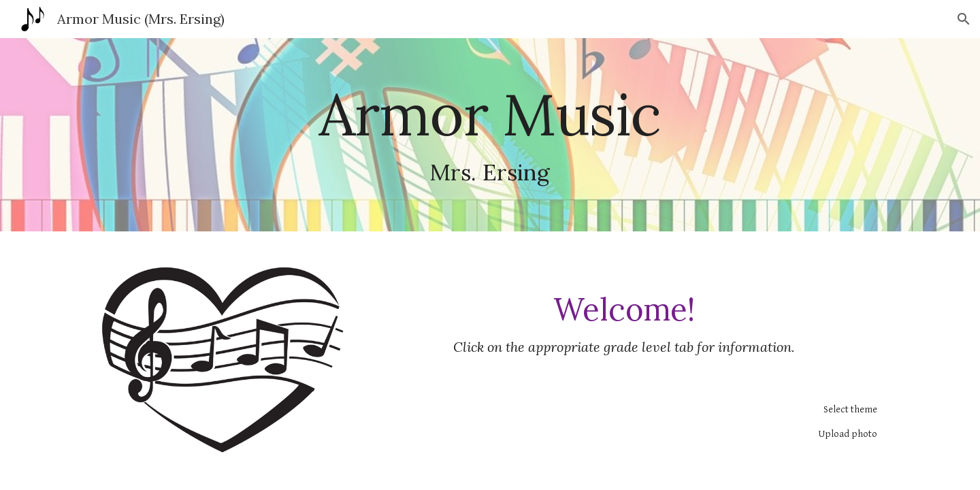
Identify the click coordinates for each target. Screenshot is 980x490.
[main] (490, 135)
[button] (964, 19)
